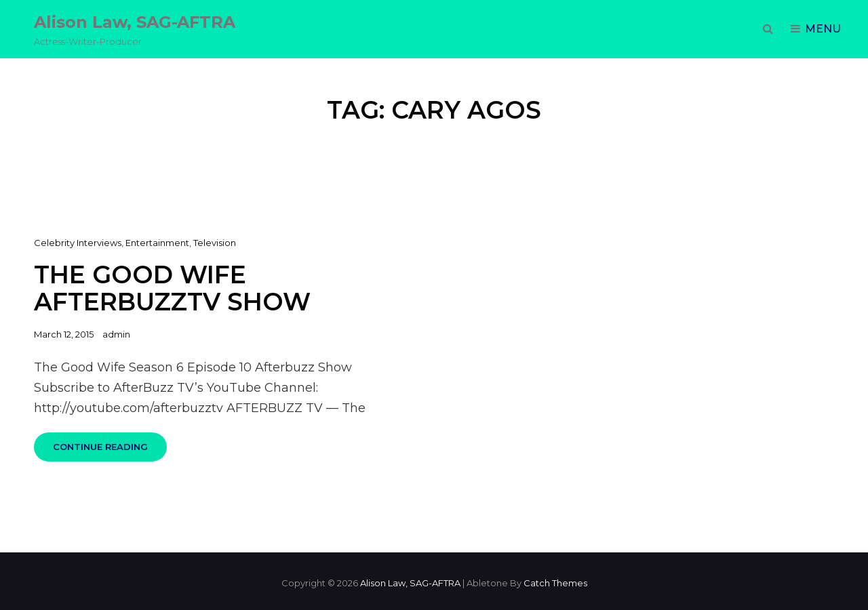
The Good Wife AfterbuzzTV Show (172, 288)
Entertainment (157, 243)
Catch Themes (555, 583)
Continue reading (110, 451)
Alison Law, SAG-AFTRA (135, 22)
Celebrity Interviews (78, 243)
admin (116, 334)
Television (215, 243)
